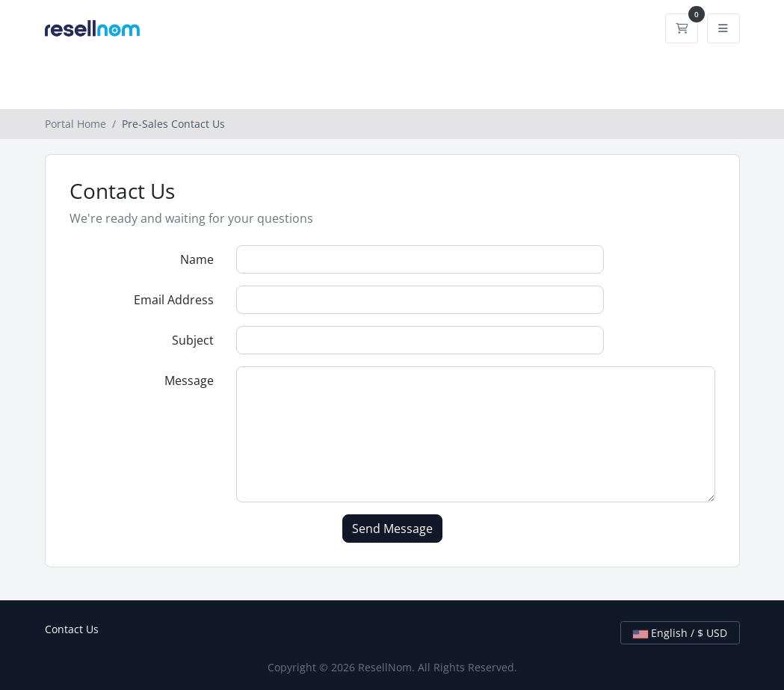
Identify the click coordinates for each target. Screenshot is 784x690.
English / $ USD (680, 633)
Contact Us (72, 629)
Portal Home (75, 124)
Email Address (174, 300)
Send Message (392, 529)
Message (189, 381)
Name (197, 259)
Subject (193, 340)
